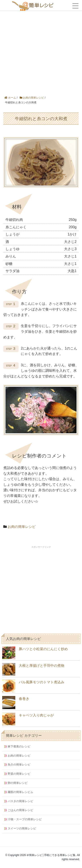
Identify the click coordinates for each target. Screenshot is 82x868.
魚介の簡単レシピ (19, 765)
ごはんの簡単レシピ (20, 810)
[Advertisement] (41, 43)
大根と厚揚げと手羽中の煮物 (33, 669)
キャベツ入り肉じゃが (28, 719)
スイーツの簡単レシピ (22, 828)
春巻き (16, 703)
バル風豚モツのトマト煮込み (33, 686)
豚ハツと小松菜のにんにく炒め (35, 653)
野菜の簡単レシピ (19, 774)
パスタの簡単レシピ (20, 801)
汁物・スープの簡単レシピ (25, 819)
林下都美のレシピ (19, 746)
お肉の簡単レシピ (22, 527)
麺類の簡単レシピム (20, 792)
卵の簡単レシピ (18, 783)
